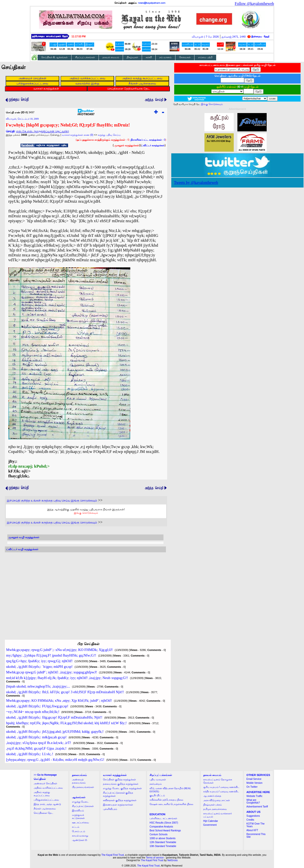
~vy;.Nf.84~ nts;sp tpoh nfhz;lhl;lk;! (33, 712)
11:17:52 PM (79, 37)
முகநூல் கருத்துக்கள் (127, 145)
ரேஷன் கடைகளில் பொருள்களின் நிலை (171, 804)
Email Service (254, 779)
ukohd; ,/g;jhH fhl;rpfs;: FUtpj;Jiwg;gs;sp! (37, 706)
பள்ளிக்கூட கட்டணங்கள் (163, 818)
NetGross (172, 860)
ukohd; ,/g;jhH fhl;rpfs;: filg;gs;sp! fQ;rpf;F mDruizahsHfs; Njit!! (54, 717)
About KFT (252, 830)
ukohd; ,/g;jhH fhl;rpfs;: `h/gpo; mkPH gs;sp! (39, 667)
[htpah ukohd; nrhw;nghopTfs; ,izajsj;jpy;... (38, 686)
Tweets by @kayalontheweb (196, 183)
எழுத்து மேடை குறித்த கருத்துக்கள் (122, 788)
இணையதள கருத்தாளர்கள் (118, 805)
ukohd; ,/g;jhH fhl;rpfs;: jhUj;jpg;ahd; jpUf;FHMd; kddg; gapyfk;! (55, 732)
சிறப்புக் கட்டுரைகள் (83, 806)
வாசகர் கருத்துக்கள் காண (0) (78, 135)
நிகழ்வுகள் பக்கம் (213, 805)
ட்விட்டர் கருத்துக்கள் (153, 145)
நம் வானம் (165, 57)
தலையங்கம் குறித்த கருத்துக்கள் (121, 784)
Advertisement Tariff (257, 807)
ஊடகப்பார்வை (81, 822)
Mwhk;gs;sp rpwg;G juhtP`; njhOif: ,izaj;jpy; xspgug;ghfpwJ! (52, 672)
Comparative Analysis (161, 827)
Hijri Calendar (211, 821)
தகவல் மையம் (111, 57)
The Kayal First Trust (112, 855)
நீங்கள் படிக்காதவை (45, 809)
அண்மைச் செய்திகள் (45, 783)
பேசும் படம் (79, 831)
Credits (250, 820)
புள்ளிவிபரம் (110, 809)
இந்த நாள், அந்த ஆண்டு (47, 804)
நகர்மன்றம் (156, 784)
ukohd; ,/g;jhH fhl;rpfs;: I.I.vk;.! (30, 754)
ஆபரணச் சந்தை (212, 796)
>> (45, 775)
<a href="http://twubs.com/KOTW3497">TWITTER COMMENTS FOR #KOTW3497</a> (85, 591)
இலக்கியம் (78, 810)
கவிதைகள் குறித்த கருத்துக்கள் (120, 800)
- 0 (148, 140)
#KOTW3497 (86, 113)
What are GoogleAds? (253, 801)
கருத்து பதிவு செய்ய (109, 135)
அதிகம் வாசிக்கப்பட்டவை (48, 788)
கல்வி (149, 57)
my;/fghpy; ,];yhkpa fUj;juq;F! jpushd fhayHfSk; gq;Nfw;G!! (51, 655)
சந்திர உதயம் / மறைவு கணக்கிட (221, 791)
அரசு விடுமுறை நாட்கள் (217, 800)
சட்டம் (76, 827)
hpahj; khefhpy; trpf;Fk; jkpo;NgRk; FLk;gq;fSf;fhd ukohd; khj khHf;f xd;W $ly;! (66, 723)
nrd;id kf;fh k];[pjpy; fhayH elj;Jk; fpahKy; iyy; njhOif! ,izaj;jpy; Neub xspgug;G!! (67, 678)
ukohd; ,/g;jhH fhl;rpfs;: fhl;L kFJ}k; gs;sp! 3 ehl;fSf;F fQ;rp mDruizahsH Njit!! (65, 692)
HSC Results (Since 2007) (164, 823)
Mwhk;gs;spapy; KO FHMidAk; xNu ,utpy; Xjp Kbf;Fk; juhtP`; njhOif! (59, 701)
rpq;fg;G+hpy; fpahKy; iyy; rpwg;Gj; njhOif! (39, 661)
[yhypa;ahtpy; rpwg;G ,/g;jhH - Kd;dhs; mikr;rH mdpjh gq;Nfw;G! (55, 760)
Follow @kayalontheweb (254, 4)
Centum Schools (158, 834)
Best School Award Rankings (165, 831)
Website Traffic (254, 796)
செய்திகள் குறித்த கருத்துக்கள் (119, 779)
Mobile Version (254, 783)
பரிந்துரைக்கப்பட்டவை (46, 800)
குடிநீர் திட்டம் (157, 795)
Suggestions (253, 816)
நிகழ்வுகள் (132, 57)
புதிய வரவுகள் (158, 779)
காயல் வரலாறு (80, 836)
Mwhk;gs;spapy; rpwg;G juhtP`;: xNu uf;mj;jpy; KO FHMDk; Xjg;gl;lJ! (59, 650)
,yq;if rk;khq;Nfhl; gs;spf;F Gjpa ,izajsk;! (36, 748)
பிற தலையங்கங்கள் (83, 787)
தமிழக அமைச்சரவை (215, 809)
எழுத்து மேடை (81, 802)
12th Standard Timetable (163, 842)
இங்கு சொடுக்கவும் (86, 513)
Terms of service (155, 858)
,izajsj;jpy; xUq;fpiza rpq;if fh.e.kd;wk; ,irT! (39, 743)
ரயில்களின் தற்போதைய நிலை (166, 800)
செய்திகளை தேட (43, 813)
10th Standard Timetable (163, 846)
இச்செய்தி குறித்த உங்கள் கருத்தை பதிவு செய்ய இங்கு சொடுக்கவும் (52, 501)
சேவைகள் (185, 57)
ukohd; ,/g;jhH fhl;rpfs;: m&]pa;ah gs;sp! (36, 737)
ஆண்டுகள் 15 (80, 840)
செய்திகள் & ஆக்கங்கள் (54, 57)
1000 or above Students (162, 838)
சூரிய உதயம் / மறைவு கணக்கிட (221, 787)
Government (210, 825)
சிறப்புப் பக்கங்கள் (85, 57)
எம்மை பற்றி (205, 57)
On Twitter (252, 787)
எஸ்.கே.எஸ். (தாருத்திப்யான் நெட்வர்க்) (42, 131)
